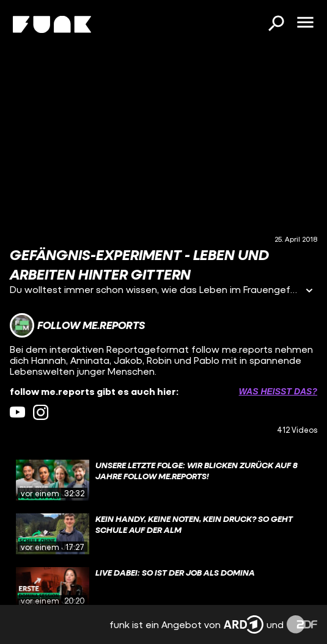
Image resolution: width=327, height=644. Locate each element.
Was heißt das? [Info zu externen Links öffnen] (278, 391)
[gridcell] (163, 480)
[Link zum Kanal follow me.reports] (77, 325)
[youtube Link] (17, 412)
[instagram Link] (41, 412)
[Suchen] (276, 24)
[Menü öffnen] (305, 23)
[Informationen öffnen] (309, 291)
